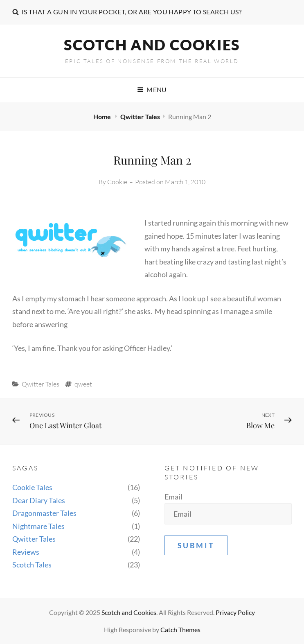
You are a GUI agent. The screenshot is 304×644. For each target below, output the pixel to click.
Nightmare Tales (38, 526)
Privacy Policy (235, 612)
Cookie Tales (32, 487)
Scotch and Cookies (152, 45)
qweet (83, 384)
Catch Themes (180, 629)
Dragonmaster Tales (44, 513)
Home (103, 116)
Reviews (26, 552)
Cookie (117, 182)
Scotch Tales (32, 565)
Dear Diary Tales (39, 500)
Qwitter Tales (140, 116)
